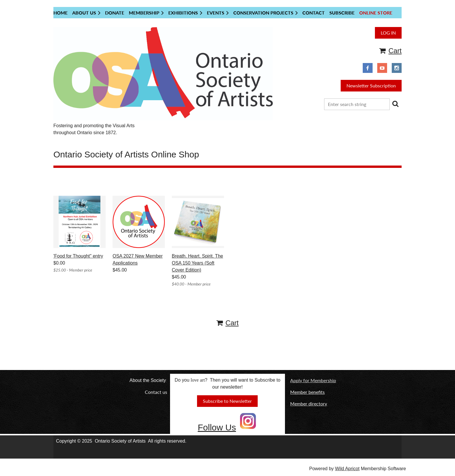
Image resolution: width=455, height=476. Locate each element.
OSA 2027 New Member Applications (138, 259)
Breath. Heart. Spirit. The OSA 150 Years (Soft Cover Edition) (197, 263)
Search (395, 104)
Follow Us (217, 427)
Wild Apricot (347, 469)
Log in (388, 33)
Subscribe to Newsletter (227, 401)
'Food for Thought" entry (78, 256)
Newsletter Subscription (371, 86)
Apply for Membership (313, 380)
